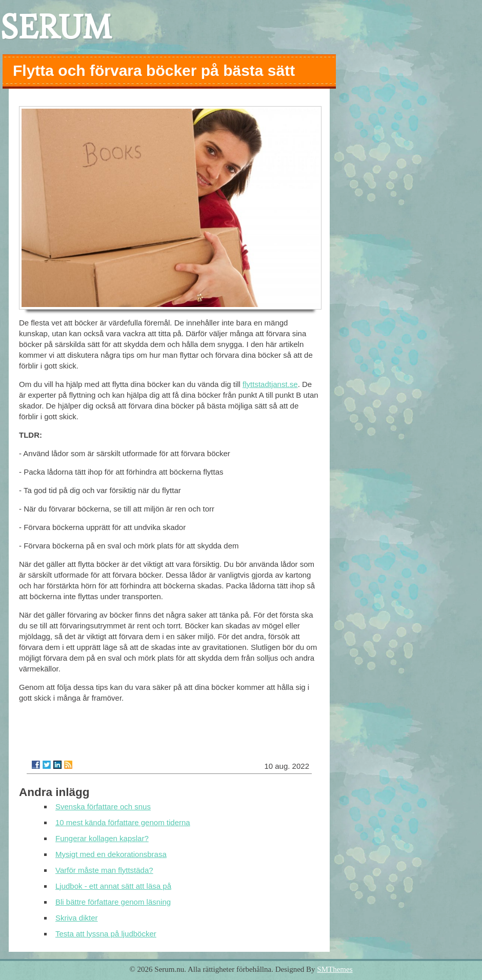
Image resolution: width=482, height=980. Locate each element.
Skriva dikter (77, 918)
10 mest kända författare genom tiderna (123, 822)
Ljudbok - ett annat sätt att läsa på (113, 886)
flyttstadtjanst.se (270, 384)
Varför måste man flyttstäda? (104, 870)
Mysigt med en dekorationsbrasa (111, 854)
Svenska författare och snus (103, 807)
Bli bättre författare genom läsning (113, 902)
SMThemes (335, 969)
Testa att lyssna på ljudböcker (106, 934)
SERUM (56, 27)
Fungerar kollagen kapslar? (102, 838)
